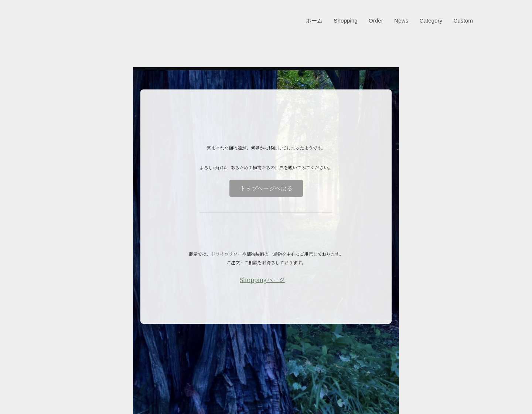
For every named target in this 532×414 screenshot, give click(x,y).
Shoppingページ (262, 280)
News (401, 21)
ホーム (314, 21)
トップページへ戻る (266, 188)
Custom (463, 21)
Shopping (346, 21)
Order (376, 21)
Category (431, 21)
